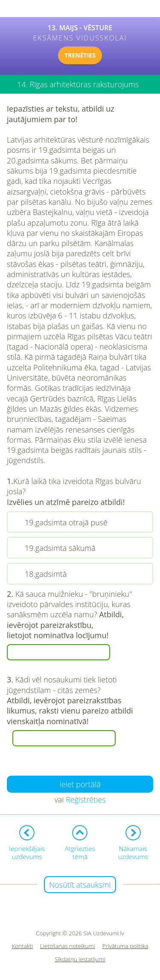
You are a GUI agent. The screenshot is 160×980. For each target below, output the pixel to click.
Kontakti (23, 946)
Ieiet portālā (80, 784)
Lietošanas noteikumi (68, 946)
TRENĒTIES (80, 55)
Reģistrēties (86, 799)
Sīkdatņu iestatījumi (80, 959)
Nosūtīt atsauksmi (80, 885)
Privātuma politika (125, 946)
